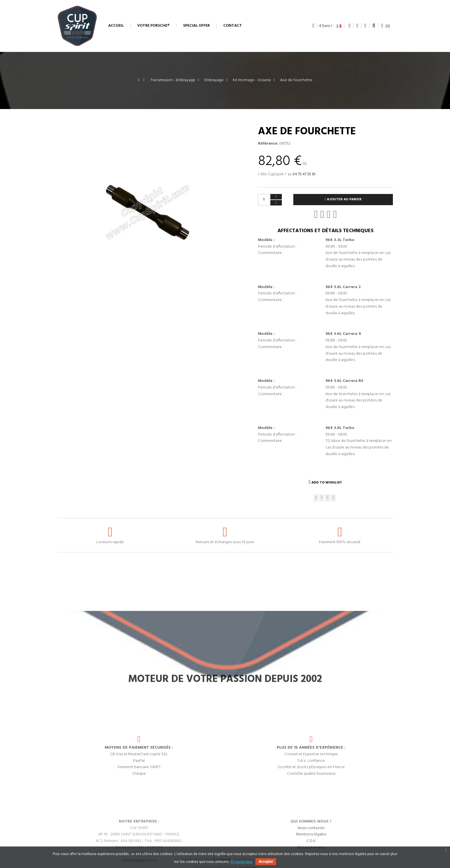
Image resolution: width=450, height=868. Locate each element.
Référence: (268, 144)
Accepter (266, 862)
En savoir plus (242, 862)
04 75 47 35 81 (304, 174)
